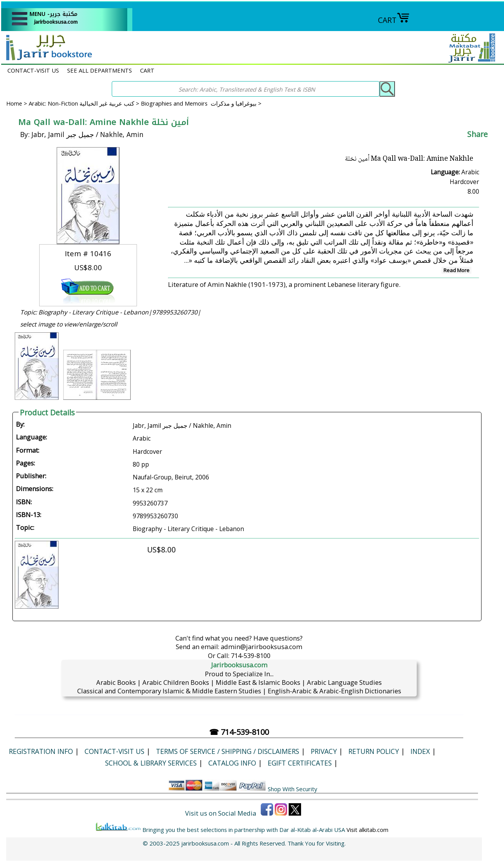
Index (420, 751)
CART (394, 20)
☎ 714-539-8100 (239, 732)
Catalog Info (232, 763)
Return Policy (374, 751)
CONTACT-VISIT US (33, 70)
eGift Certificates (300, 763)
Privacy (324, 751)
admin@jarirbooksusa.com (262, 647)
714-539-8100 (251, 655)
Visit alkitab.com (367, 830)
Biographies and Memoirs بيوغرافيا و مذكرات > (201, 103)
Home (14, 103)
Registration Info (41, 751)
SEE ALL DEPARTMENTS (100, 70)
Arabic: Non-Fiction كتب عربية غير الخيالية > (85, 103)
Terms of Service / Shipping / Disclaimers (228, 751)
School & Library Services (151, 763)
